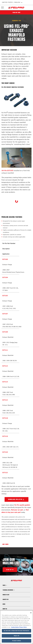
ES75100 (5, 259)
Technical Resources (9, 590)
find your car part (17, 510)
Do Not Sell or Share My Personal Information (16, 631)
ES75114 (5, 382)
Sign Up (9, 570)
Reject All (16, 636)
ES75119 (5, 436)
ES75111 (5, 350)
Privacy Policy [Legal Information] (23, 627)
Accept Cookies (17, 641)
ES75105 (5, 296)
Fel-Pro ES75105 (7, 171)
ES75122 (5, 473)
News (4, 604)
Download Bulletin (15, 499)
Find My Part (17, 12)
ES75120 (5, 452)
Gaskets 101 (6, 599)
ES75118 (5, 418)
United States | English (11, 2)
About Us (5, 609)
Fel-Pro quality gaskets (22, 505)
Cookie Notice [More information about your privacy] (15, 627)
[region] (16, 627)
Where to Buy (6, 595)
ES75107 (5, 314)
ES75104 (5, 278)
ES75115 (5, 400)
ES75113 (5, 366)
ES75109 (5, 332)
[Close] (31, 613)
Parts (5, 585)
